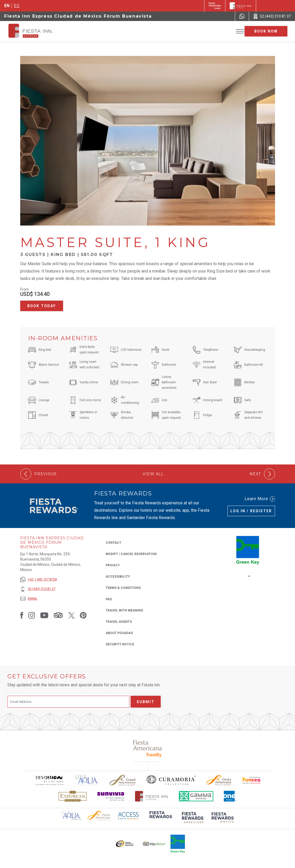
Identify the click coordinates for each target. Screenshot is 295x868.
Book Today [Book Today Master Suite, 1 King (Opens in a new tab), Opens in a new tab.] (42, 306)
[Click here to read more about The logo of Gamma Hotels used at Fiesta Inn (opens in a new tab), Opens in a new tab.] (196, 796)
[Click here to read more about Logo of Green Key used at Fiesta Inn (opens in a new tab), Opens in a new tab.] (178, 844)
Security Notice (120, 644)
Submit (146, 702)
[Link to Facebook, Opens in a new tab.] (22, 615)
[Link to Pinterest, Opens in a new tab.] (83, 615)
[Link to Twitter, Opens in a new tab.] (71, 615)
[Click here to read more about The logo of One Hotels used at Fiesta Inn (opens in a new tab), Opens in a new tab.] (230, 796)
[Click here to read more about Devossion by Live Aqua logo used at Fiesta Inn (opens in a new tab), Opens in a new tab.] (49, 780)
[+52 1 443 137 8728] (38, 580)
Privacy (113, 565)
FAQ (109, 599)
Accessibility (118, 577)
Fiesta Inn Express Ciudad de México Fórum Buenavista (78, 16)
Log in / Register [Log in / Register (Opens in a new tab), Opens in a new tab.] (251, 511)
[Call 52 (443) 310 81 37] (272, 16)
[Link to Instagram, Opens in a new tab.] (32, 615)
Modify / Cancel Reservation (131, 554)
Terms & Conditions (123, 588)
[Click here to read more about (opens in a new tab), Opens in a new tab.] (161, 818)
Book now (266, 31)
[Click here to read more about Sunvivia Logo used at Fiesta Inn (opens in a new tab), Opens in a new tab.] (111, 796)
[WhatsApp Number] (242, 16)
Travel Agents (119, 622)
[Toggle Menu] (240, 31)
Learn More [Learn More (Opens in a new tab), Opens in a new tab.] (260, 499)
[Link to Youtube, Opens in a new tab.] (44, 615)
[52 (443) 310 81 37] (38, 589)
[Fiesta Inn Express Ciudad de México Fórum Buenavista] (46, 31)
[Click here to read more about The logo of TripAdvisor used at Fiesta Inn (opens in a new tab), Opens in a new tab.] (154, 844)
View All (153, 474)
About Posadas (119, 633)
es (17, 6)
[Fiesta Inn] (241, 6)
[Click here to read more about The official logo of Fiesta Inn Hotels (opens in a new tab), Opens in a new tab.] (152, 796)
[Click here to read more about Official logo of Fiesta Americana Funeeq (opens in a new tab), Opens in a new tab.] (252, 780)
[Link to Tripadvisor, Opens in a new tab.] (58, 615)
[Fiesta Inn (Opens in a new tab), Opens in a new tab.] (215, 6)
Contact (113, 543)
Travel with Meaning (124, 610)
